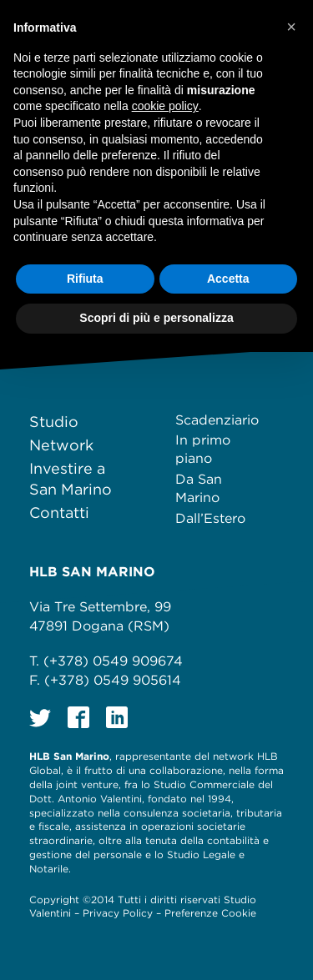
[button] (291, 27)
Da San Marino (199, 488)
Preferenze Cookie (210, 913)
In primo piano (203, 449)
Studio (54, 422)
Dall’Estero (210, 518)
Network (61, 445)
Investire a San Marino (71, 479)
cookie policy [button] (165, 106)
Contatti (59, 513)
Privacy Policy (118, 913)
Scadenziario (217, 420)
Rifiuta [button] (85, 279)
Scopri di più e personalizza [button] (156, 318)
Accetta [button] (228, 279)
